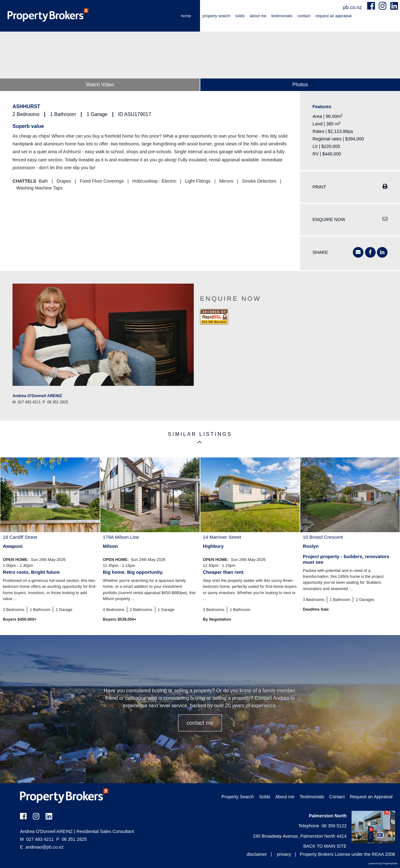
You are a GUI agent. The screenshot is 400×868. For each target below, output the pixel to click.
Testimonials (282, 16)
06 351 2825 (71, 839)
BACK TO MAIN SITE (325, 846)
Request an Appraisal (333, 16)
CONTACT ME (200, 723)
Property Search (216, 16)
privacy (284, 854)
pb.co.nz (353, 7)
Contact (304, 16)
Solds (240, 16)
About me (258, 16)
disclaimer (257, 854)
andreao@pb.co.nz (45, 847)
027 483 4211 (37, 839)
